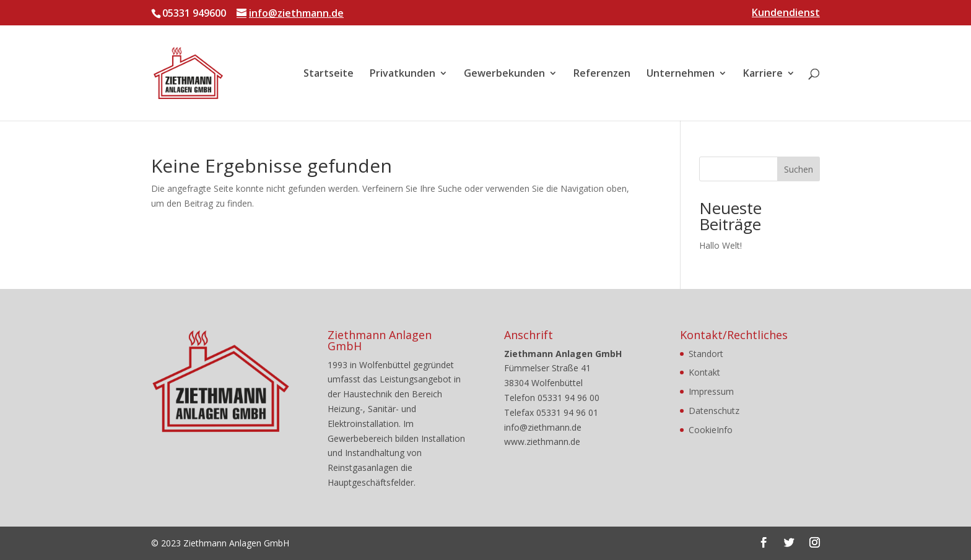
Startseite (329, 74)
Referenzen (602, 74)
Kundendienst (786, 13)
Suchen (799, 169)
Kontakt (704, 372)
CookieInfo (711, 430)
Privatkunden (403, 74)
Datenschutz (714, 411)
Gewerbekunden (504, 74)
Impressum (711, 391)
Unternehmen (681, 74)
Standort (706, 354)
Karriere (763, 74)
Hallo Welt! (721, 245)
